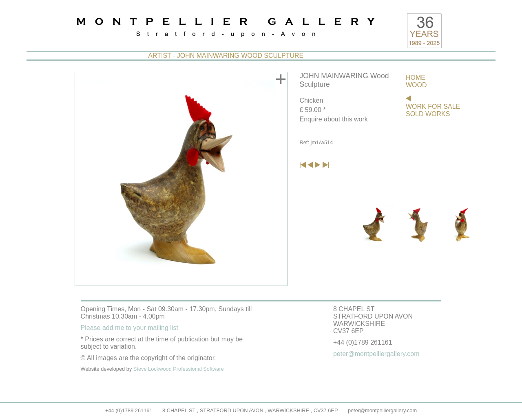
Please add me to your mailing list (129, 328)
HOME (416, 78)
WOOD (416, 85)
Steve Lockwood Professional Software (179, 369)
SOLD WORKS (428, 114)
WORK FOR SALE (433, 107)
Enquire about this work (334, 119)
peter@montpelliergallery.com (382, 410)
